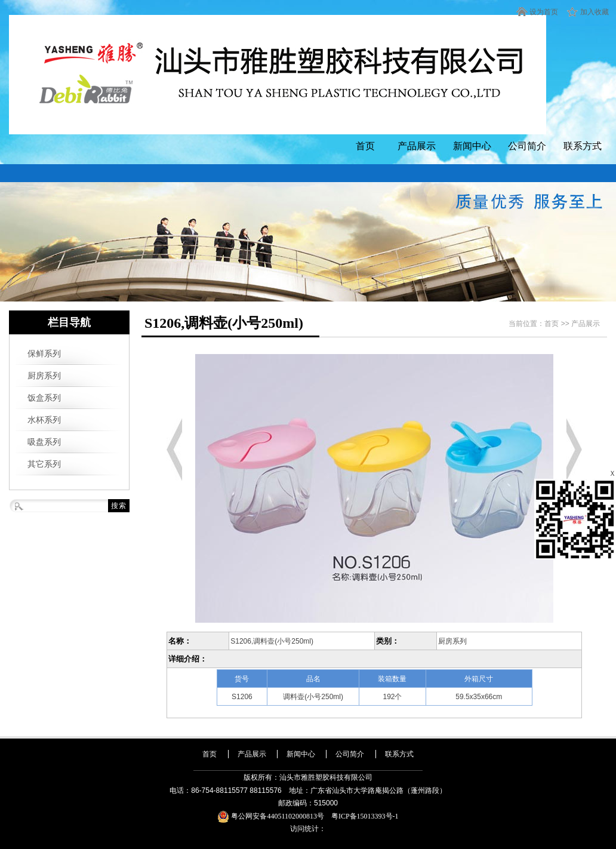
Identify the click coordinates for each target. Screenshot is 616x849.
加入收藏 (595, 12)
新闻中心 (472, 146)
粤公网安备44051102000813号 (274, 816)
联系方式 (583, 146)
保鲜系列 (44, 353)
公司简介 (527, 146)
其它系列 (44, 464)
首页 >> (558, 324)
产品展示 (417, 146)
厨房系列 (44, 376)
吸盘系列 (44, 442)
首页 (365, 146)
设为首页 (544, 12)
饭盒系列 (44, 398)
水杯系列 (44, 420)
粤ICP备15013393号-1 (365, 816)
